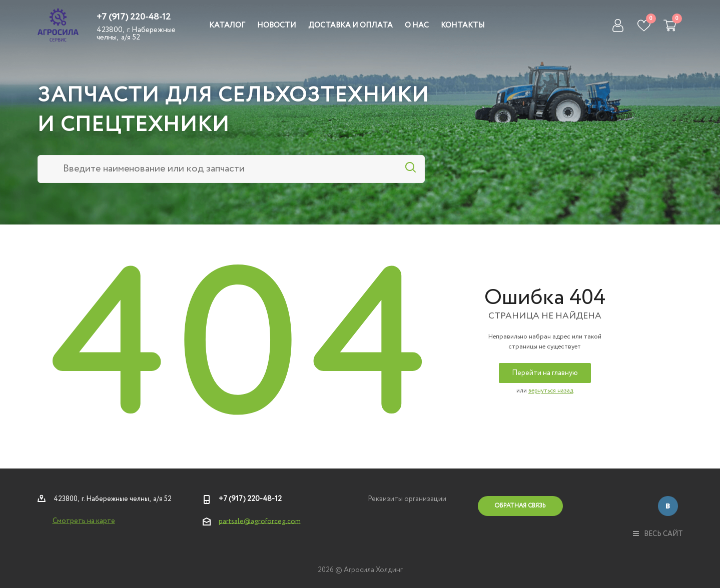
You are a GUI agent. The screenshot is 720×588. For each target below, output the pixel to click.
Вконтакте (668, 506)
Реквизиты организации (407, 499)
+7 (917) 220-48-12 (134, 17)
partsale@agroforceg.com (260, 521)
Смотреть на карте (84, 521)
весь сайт (658, 534)
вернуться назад (551, 391)
